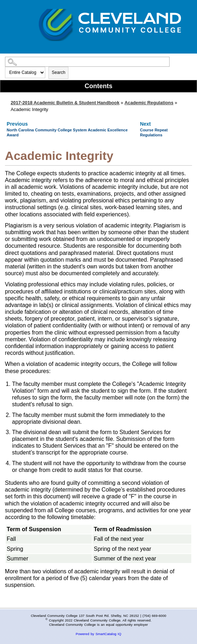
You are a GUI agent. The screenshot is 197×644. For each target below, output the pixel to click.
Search (58, 72)
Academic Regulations (149, 103)
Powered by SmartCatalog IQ (99, 634)
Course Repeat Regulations (154, 132)
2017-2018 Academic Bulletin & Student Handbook (65, 103)
